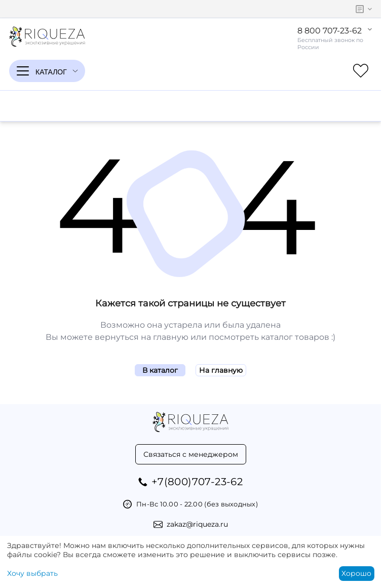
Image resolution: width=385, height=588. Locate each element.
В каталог (160, 370)
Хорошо (356, 573)
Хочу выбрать (32, 573)
